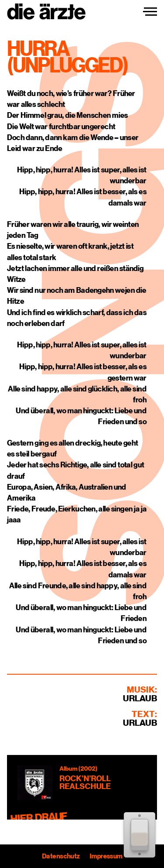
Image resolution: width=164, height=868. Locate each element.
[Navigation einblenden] (150, 12)
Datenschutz (61, 856)
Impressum (106, 856)
